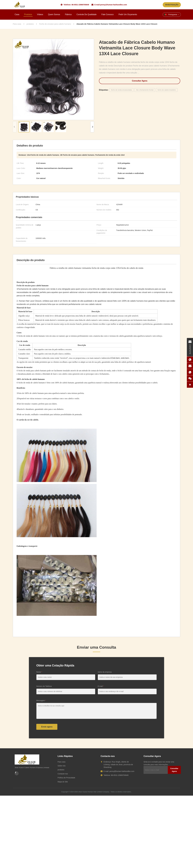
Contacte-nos (63, 774)
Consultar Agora (140, 81)
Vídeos (40, 14)
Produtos (28, 14)
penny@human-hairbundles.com (114, 5)
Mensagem (41, 700)
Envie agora (47, 727)
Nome (39, 672)
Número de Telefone (44, 686)
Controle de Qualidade (86, 14)
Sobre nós (62, 766)
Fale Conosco (108, 14)
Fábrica (68, 14)
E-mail (101, 686)
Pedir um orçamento (128, 14)
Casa (17, 14)
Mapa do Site (63, 782)
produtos (61, 770)
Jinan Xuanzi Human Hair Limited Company (94, 792)
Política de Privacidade (66, 778)
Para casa (61, 762)
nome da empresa (105, 672)
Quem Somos (54, 14)
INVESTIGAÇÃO (172, 5)
